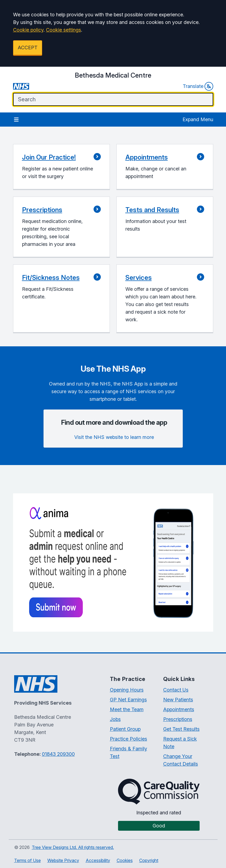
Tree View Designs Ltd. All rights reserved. (73, 847)
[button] (61, 167)
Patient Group (125, 729)
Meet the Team (127, 709)
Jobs (115, 719)
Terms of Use (27, 860)
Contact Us (176, 690)
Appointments (179, 709)
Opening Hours (127, 690)
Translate (198, 86)
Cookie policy (28, 30)
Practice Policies (129, 739)
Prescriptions (178, 719)
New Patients (178, 700)
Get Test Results (181, 729)
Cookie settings (64, 30)
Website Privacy (63, 860)
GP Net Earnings (128, 700)
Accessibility (98, 860)
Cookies (125, 860)
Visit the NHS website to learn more (114, 437)
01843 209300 (58, 754)
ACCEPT (28, 48)
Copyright (149, 860)
